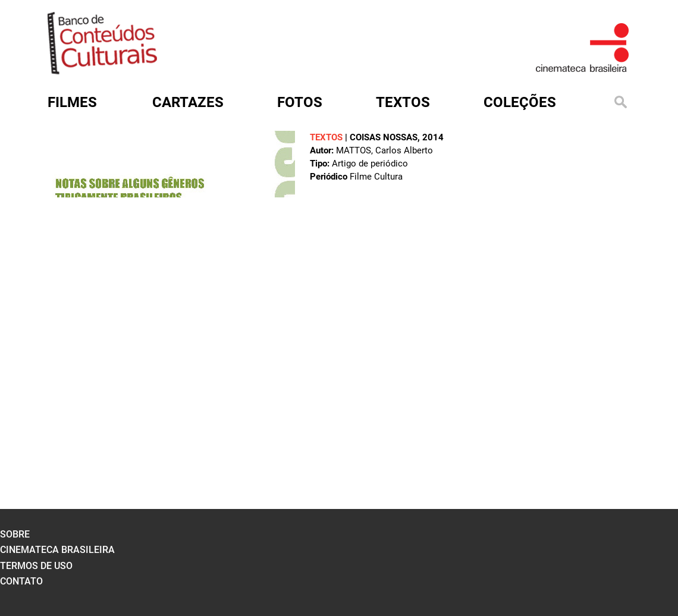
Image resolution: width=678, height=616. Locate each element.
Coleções (520, 102)
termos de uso (36, 566)
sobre (15, 534)
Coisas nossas (384, 137)
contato (21, 581)
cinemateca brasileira (57, 550)
